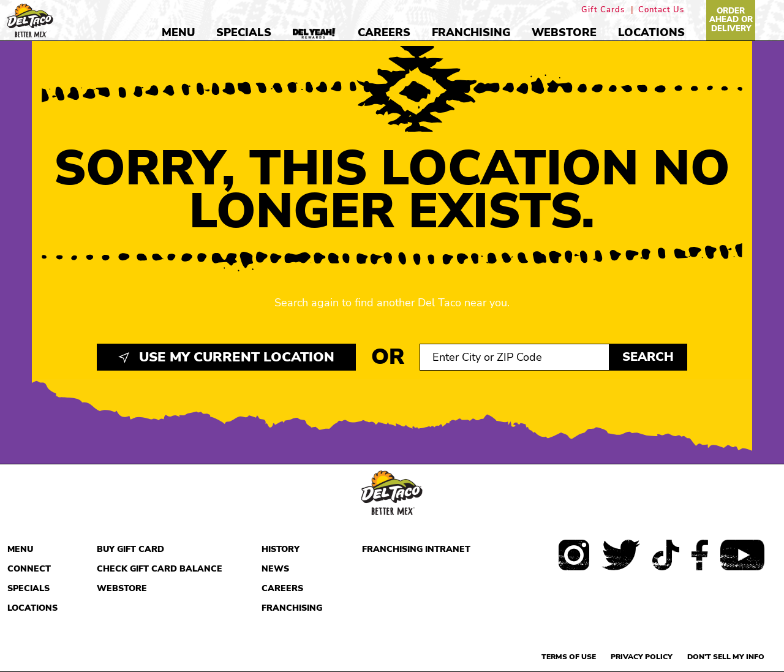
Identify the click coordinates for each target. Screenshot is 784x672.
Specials (244, 32)
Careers (384, 32)
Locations (651, 32)
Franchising (471, 32)
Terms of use (569, 657)
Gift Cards (603, 10)
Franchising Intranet (416, 549)
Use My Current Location (226, 357)
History (281, 549)
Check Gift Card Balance (160, 569)
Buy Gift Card (130, 549)
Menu (178, 32)
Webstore (564, 32)
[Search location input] (514, 357)
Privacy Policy (642, 657)
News (275, 569)
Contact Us (661, 10)
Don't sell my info (726, 657)
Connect (29, 569)
